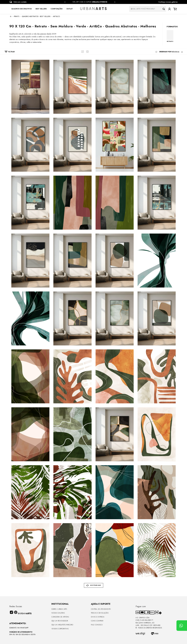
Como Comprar (97, 621)
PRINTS (17, 16)
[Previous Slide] (65, 2)
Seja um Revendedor (60, 621)
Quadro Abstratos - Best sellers (36, 16)
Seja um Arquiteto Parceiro (62, 625)
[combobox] (148, 9)
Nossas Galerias (58, 613)
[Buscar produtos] (164, 9)
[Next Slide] (115, 2)
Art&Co (56, 16)
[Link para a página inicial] (11, 16)
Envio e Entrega (98, 617)
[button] (8, 52)
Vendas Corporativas (60, 629)
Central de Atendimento (101, 609)
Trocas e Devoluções (100, 613)
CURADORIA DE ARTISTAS (60, 617)
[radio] (83, 52)
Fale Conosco (97, 625)
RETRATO (170, 41)
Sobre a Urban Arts (59, 609)
